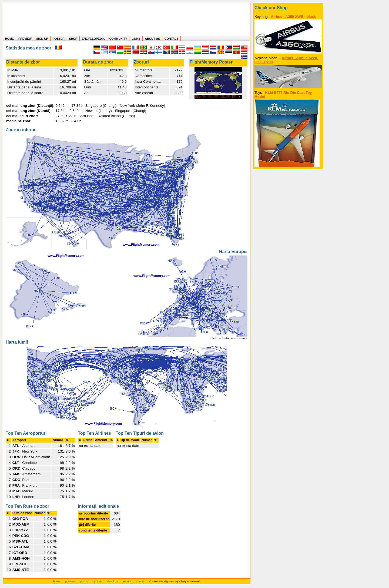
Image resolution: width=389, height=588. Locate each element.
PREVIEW (25, 39)
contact (141, 581)
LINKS (136, 39)
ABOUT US (152, 39)
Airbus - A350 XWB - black (293, 17)
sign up (85, 581)
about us (112, 581)
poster (98, 581)
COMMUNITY (118, 39)
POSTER (59, 39)
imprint (127, 581)
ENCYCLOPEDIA (93, 39)
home (57, 581)
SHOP (73, 39)
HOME (9, 39)
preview (70, 581)
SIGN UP (42, 39)
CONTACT (171, 39)
